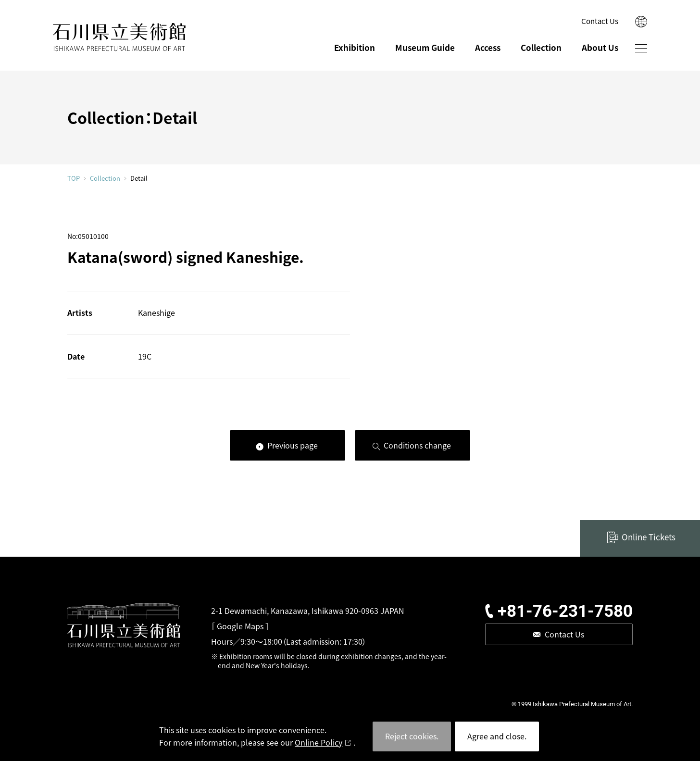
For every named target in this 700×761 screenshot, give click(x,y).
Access (488, 47)
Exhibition (355, 47)
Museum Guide (425, 47)
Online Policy (319, 742)
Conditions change (417, 445)
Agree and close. (497, 736)
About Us (600, 47)
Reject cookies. (412, 736)
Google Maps (240, 626)
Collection (541, 47)
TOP (74, 178)
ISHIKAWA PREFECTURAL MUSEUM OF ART (119, 37)
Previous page (293, 445)
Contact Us (600, 21)
